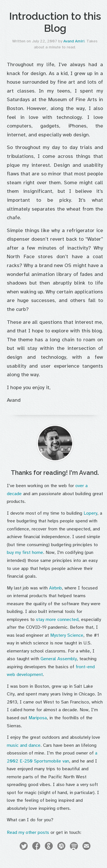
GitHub (49, 847)
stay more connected (57, 620)
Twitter (24, 847)
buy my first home (25, 552)
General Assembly (59, 659)
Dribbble (61, 847)
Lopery (90, 513)
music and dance (24, 745)
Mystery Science (67, 635)
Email (86, 847)
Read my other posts (28, 832)
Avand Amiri (74, 41)
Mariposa (38, 718)
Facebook (36, 847)
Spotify (74, 847)
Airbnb (55, 588)
